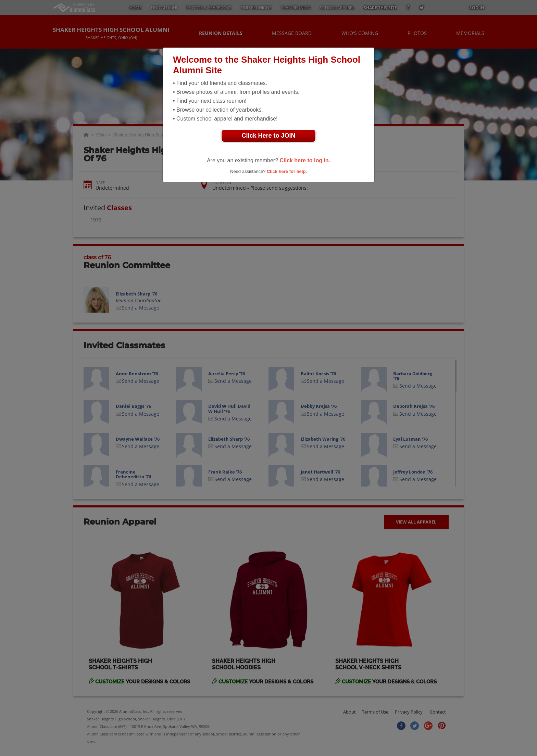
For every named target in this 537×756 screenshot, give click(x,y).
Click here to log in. (305, 160)
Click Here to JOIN (268, 136)
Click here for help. (287, 171)
